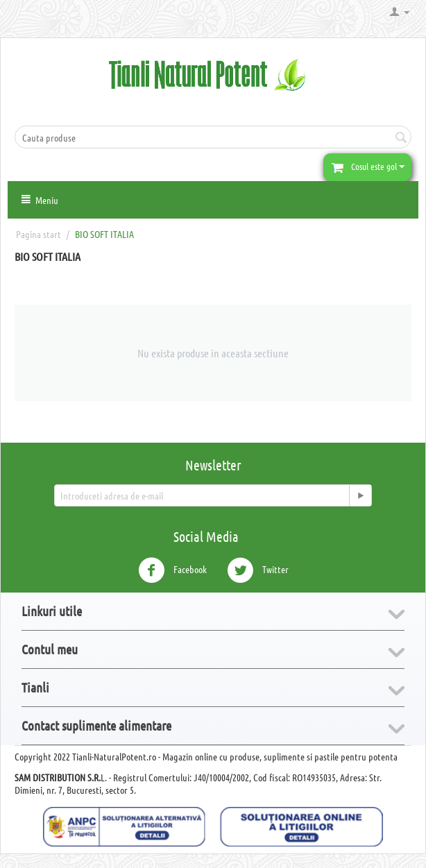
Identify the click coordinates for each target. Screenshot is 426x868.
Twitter (258, 570)
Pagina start (39, 234)
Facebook (172, 570)
